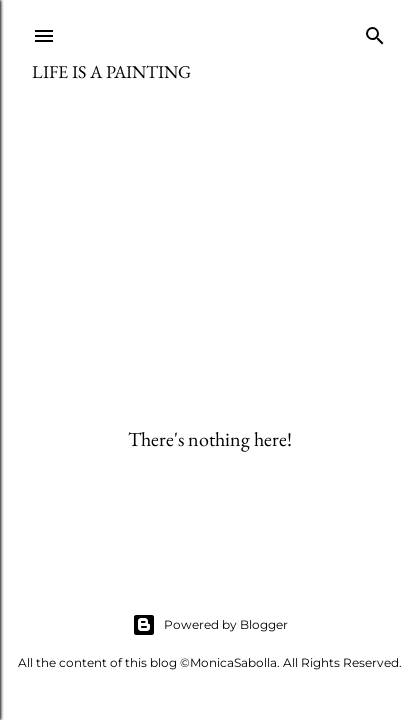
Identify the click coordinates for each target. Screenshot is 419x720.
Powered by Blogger (210, 625)
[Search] (375, 31)
